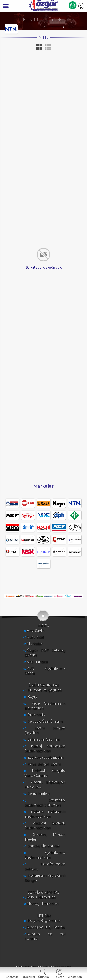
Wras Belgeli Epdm (38, 787)
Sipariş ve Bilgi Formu (40, 934)
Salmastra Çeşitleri (38, 762)
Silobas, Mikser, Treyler (41, 853)
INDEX (43, 661)
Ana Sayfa (30, 666)
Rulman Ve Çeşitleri (39, 718)
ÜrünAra (43, 977)
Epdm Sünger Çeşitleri (41, 756)
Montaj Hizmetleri (36, 909)
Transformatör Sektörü (41, 872)
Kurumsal (29, 673)
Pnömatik (30, 742)
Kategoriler (28, 977)
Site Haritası (31, 693)
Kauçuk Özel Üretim (39, 749)
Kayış (26, 724)
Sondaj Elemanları (38, 859)
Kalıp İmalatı (33, 811)
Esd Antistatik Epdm (39, 780)
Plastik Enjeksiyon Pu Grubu (46, 805)
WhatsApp (75, 977)
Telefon (59, 977)
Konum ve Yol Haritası (40, 940)
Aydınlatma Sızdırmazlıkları (45, 866)
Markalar (28, 679)
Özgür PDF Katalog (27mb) (44, 686)
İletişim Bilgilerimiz (37, 927)
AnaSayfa (12, 977)
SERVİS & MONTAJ (43, 897)
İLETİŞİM (43, 922)
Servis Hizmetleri (35, 902)
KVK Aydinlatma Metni (41, 699)
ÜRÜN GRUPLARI (43, 713)
